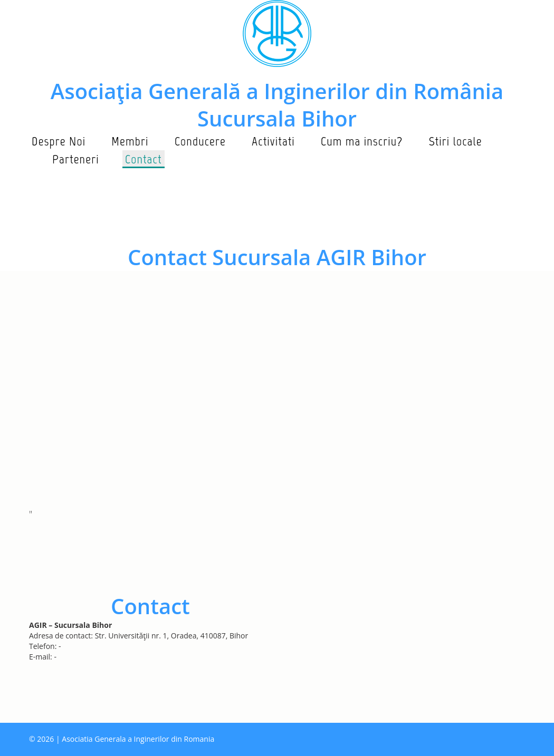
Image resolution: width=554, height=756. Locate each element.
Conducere (200, 141)
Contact (144, 159)
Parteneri (76, 159)
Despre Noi (59, 141)
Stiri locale (455, 141)
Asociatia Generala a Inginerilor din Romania (138, 739)
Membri (130, 141)
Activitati (273, 141)
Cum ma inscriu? (362, 141)
